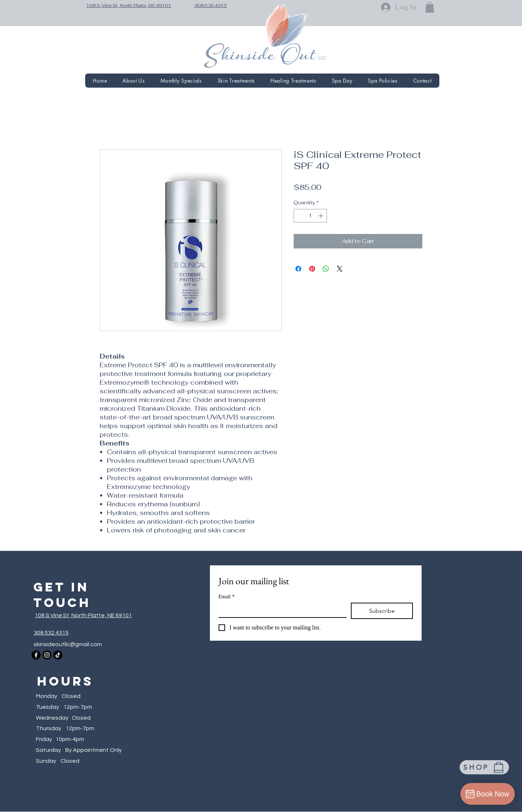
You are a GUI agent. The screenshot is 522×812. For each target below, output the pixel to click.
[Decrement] (299, 216)
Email (227, 597)
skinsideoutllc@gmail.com (68, 644)
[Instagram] (47, 655)
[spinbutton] (310, 216)
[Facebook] (36, 655)
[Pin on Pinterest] (312, 269)
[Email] (280, 610)
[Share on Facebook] (298, 269)
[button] (430, 7)
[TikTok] (58, 655)
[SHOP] (484, 767)
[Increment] (321, 216)
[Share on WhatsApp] (326, 269)
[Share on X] (340, 269)
